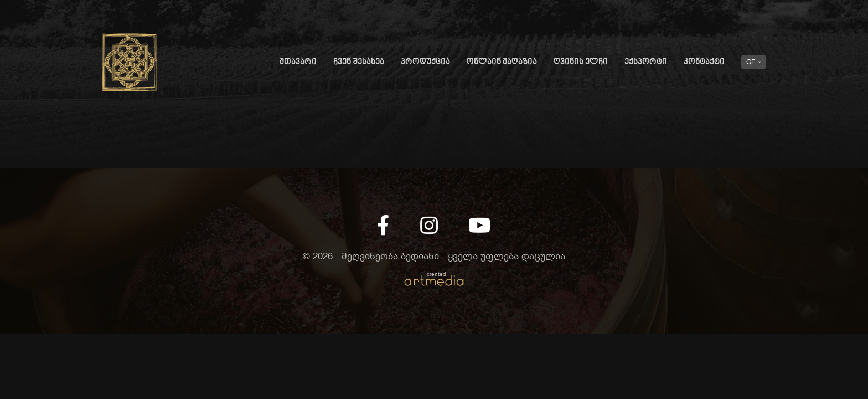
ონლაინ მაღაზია (502, 62)
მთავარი (298, 62)
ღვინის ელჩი (581, 62)
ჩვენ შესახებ (359, 62)
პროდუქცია (425, 62)
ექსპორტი (646, 62)
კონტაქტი (704, 62)
